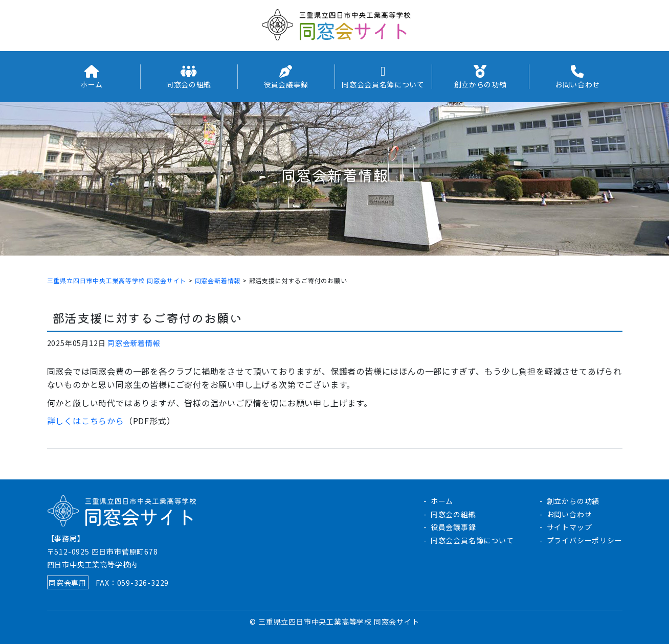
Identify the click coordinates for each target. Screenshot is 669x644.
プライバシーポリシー (585, 540)
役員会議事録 (453, 527)
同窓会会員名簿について (472, 540)
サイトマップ (570, 527)
